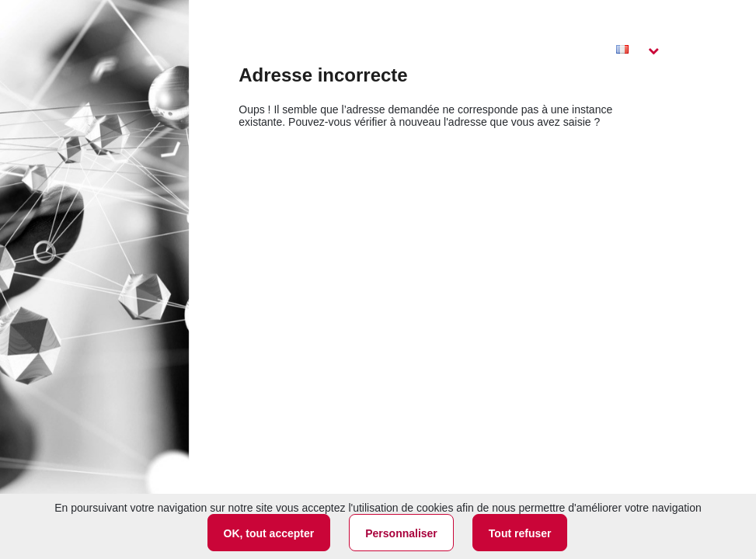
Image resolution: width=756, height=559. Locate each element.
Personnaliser (401, 533)
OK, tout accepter (269, 533)
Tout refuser (520, 533)
